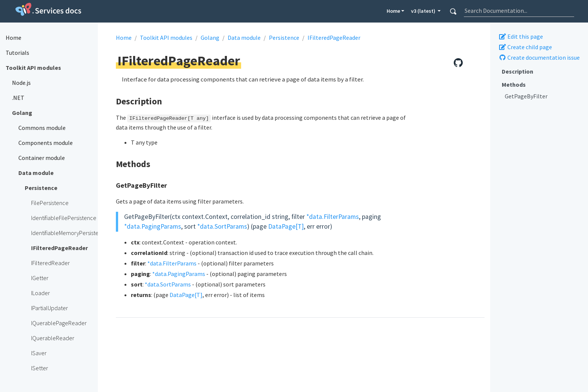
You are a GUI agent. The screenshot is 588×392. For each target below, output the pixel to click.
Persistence (284, 38)
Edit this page (521, 36)
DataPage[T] (286, 226)
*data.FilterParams (333, 217)
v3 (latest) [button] (424, 11)
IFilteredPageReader (334, 38)
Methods (514, 84)
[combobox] (519, 11)
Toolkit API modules (166, 38)
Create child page (525, 47)
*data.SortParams (222, 226)
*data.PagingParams (153, 226)
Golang (210, 38)
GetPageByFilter (526, 96)
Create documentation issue (539, 57)
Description (517, 71)
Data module (244, 38)
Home (393, 11)
